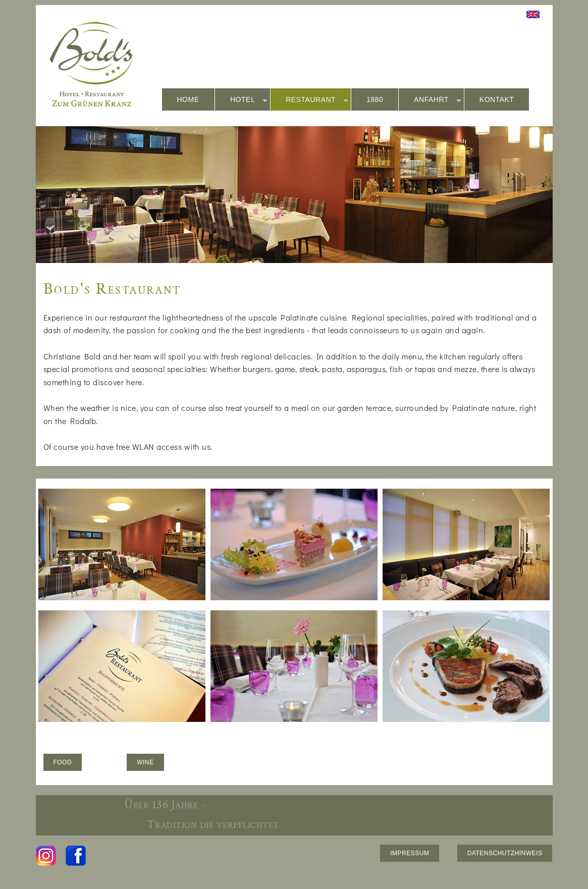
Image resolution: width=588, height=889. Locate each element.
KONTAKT (497, 99)
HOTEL (249, 100)
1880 (375, 99)
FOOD (63, 762)
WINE (145, 762)
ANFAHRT (438, 100)
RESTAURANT (317, 100)
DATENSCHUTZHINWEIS (505, 853)
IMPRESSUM (410, 853)
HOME (188, 99)
